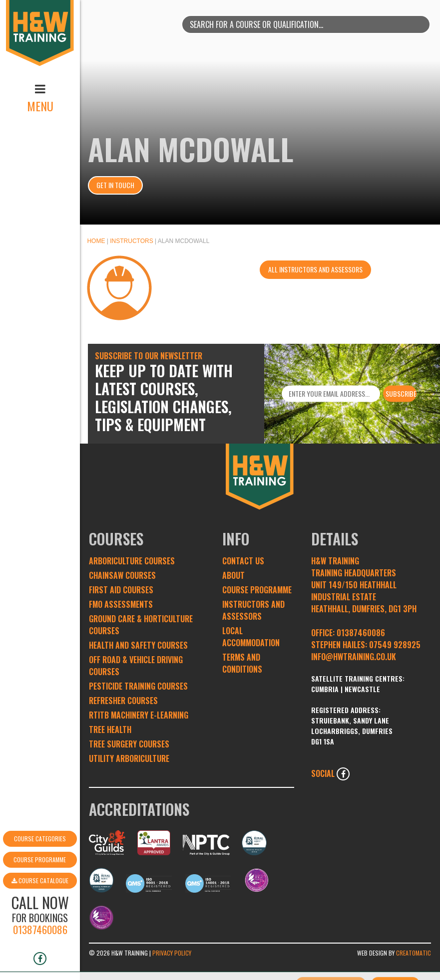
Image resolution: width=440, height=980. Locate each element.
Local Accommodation (251, 637)
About (233, 575)
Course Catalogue (40, 844)
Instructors (131, 241)
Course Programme (40, 823)
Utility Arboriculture (129, 758)
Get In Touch (115, 185)
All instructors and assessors (315, 269)
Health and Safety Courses (138, 645)
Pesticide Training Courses (138, 686)
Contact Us (243, 561)
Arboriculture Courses (132, 561)
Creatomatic (414, 953)
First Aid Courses (121, 590)
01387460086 (40, 892)
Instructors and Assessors (253, 610)
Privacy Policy (172, 953)
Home (96, 241)
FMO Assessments (121, 604)
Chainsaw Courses (122, 575)
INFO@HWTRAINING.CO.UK (354, 657)
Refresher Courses (123, 701)
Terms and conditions (242, 663)
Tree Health (110, 730)
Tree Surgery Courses (129, 744)
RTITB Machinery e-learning (139, 715)
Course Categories (40, 802)
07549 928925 (395, 645)
